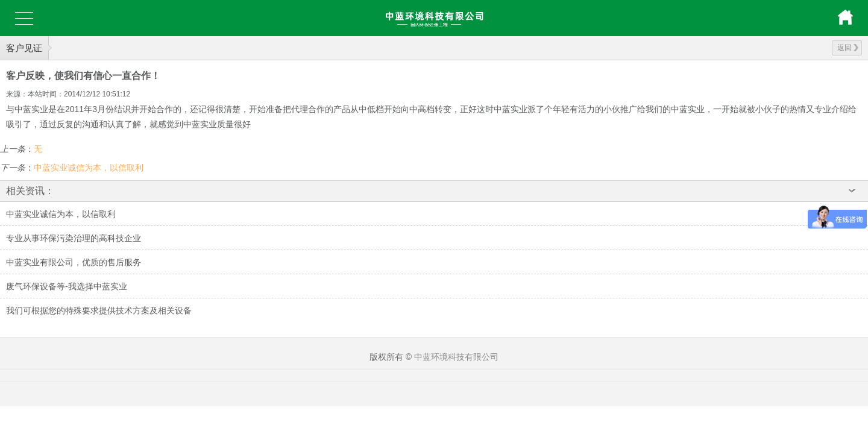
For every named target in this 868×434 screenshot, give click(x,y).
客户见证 (24, 48)
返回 (848, 48)
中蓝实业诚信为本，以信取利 (89, 168)
